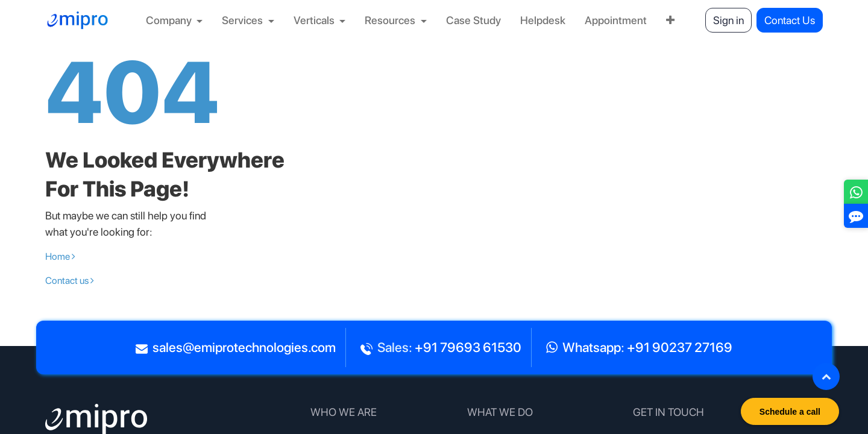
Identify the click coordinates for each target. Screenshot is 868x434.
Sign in (728, 20)
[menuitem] (175, 20)
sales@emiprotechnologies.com (244, 347)
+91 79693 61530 (468, 347)
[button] (826, 376)
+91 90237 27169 (680, 347)
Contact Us (790, 20)
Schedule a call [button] (790, 412)
